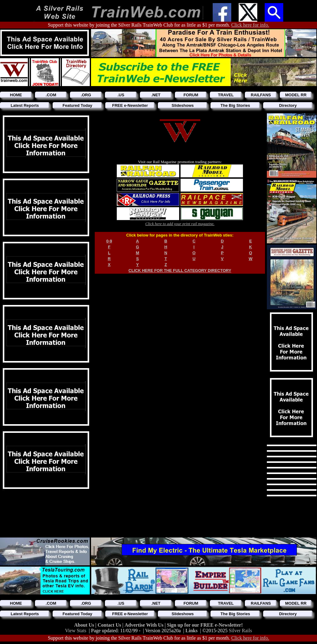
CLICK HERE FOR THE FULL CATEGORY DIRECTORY (180, 270)
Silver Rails (240, 631)
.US (121, 95)
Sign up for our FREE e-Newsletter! (205, 625)
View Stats (76, 631)
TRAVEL (226, 95)
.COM (51, 95)
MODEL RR (296, 95)
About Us (85, 625)
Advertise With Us (145, 625)
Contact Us (110, 625)
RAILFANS (261, 95)
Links (191, 631)
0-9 (109, 241)
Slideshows (183, 105)
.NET (156, 95)
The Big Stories (235, 105)
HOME (16, 95)
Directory (288, 105)
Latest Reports (25, 105)
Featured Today (77, 105)
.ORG (86, 95)
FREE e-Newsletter (130, 105)
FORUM (191, 95)
